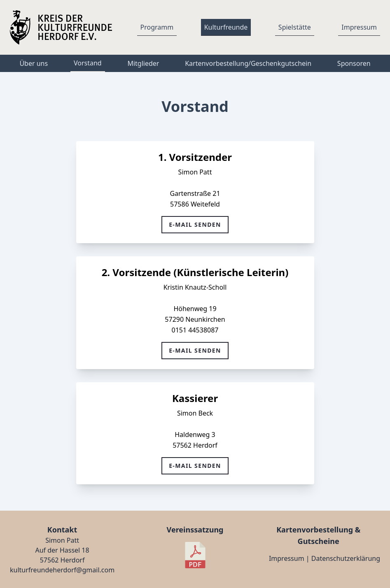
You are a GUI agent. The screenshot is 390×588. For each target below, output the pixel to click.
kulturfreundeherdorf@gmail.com (62, 570)
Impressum (287, 558)
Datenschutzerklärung (346, 558)
